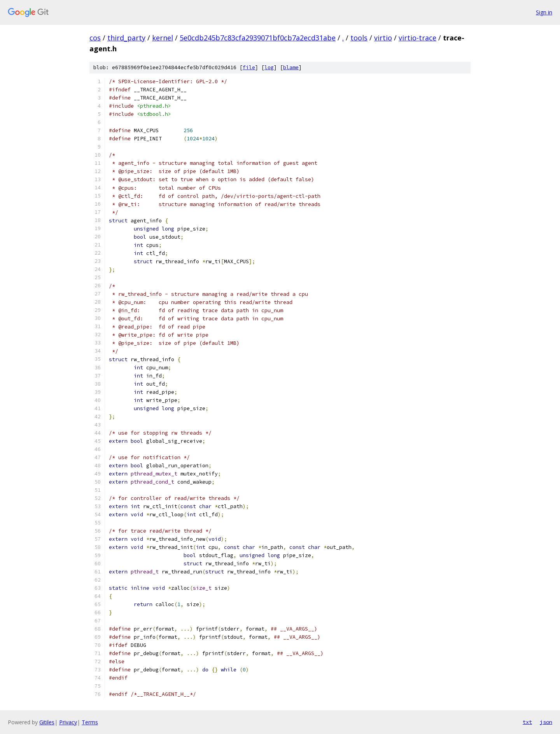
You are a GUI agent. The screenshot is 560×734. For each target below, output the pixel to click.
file (249, 67)
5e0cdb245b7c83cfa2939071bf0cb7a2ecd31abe (258, 38)
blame (291, 67)
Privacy (68, 722)
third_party (126, 38)
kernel (163, 38)
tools (359, 38)
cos (95, 38)
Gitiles (47, 722)
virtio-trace (417, 38)
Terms (90, 722)
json (546, 722)
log (269, 67)
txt (527, 722)
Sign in (544, 12)
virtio (383, 38)
